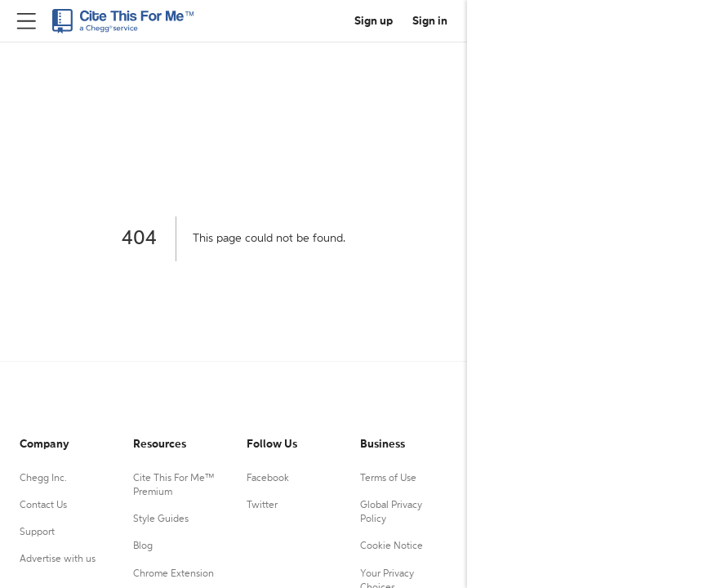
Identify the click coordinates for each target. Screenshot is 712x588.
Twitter (262, 506)
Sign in (430, 21)
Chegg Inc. (43, 479)
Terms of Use (388, 479)
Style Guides (161, 519)
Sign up (374, 21)
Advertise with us (58, 559)
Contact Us (43, 506)
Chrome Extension (174, 574)
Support (37, 532)
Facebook (268, 479)
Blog (143, 546)
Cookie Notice (392, 546)
